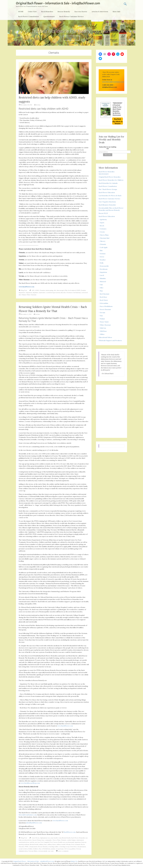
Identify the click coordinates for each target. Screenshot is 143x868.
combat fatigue (71, 840)
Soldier (31, 849)
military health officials (64, 844)
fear (39, 842)
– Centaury (103, 229)
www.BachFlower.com (65, 726)
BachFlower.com (70, 832)
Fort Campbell (45, 842)
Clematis (42, 290)
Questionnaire (49, 16)
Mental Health (34, 844)
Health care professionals (66, 842)
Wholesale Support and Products (110, 340)
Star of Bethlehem (45, 849)
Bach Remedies (47, 12)
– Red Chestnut (104, 294)
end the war (33, 842)
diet (55, 290)
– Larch (101, 275)
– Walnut (102, 319)
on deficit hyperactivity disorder (56, 293)
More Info (116, 12)
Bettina (38, 105)
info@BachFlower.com (34, 823)
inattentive (42, 293)
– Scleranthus (103, 303)
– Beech (101, 226)
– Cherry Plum (104, 235)
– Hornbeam (103, 269)
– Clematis (102, 244)
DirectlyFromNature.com (28, 815)
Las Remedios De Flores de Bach (110, 196)
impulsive (36, 293)
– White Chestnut (105, 325)
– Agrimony (103, 219)
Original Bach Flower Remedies (110, 177)
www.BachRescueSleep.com (30, 783)
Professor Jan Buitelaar (74, 293)
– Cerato (102, 232)
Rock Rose (74, 847)
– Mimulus (102, 278)
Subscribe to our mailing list (108, 148)
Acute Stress (36, 838)
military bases (52, 844)
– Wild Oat (102, 328)
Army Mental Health (64, 838)
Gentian (83, 290)
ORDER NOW (71, 38)
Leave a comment (63, 851)
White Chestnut (31, 295)
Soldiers (36, 849)
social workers (23, 849)
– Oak (101, 285)
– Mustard (102, 282)
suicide (53, 849)
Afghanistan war (45, 838)
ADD (33, 290)
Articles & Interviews (100, 12)
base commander (47, 840)
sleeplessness (82, 847)
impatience (22, 293)
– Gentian (102, 254)
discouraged (61, 290)
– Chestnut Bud (104, 238)
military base (43, 844)
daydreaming (49, 290)
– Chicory (102, 241)
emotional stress (24, 842)
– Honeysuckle (104, 266)
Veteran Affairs (33, 851)
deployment (80, 840)
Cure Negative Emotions (107, 202)
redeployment (33, 847)
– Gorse (101, 257)
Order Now (32, 12)
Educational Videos (105, 337)
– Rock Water (103, 300)
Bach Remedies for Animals (108, 183)
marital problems (24, 844)
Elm (66, 290)
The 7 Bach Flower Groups (108, 189)
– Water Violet (104, 322)
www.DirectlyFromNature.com (113, 82)
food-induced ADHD (74, 290)
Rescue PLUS (103, 213)
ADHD (37, 290)
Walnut (24, 295)
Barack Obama (37, 840)
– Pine (101, 291)
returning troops (64, 847)
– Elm (101, 250)
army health (54, 838)
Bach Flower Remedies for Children (111, 180)
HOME (21, 12)
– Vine (101, 316)
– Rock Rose (103, 297)
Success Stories (81, 12)
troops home (60, 849)
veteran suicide (43, 851)
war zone (51, 851)
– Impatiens (103, 272)
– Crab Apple (103, 247)
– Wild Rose (103, 331)
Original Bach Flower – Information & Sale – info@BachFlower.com (58, 3)
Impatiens (29, 293)
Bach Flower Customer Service (71, 16)
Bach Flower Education (107, 192)
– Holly (101, 263)
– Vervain (102, 313)
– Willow (102, 334)
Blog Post (24, 290)
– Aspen (101, 223)
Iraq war (84, 842)
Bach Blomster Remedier (107, 205)
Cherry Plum (56, 840)
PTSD (27, 847)
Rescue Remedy (64, 12)
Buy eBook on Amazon (118, 123)
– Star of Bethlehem (106, 306)
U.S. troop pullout (70, 849)
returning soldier (53, 847)
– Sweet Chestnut (105, 309)
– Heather (102, 260)
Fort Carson (54, 842)
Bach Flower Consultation (28, 16)
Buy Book (118, 119)
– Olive (101, 288)
